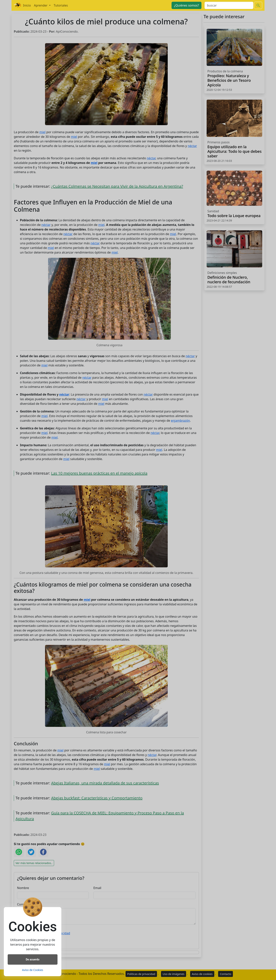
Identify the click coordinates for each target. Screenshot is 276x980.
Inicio (27, 5)
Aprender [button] (41, 5)
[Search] (229, 5)
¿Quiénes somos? (186, 5)
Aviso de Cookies (33, 970)
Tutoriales (61, 5)
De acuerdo (32, 959)
